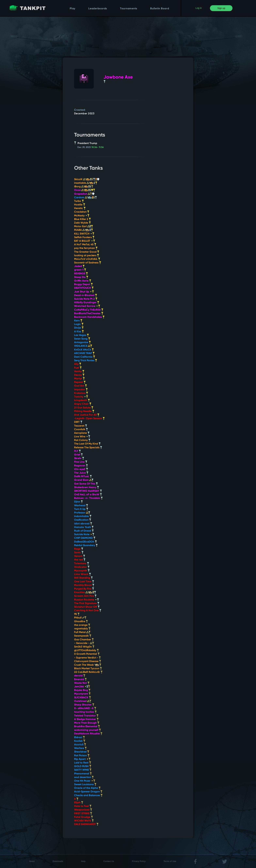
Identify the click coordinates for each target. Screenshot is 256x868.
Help (83, 861)
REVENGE (81, 274)
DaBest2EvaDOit (86, 542)
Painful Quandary (86, 545)
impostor (81, 390)
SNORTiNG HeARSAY (88, 491)
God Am (81, 386)
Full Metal (82, 632)
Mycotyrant (82, 694)
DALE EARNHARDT (86, 824)
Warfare (80, 748)
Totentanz (82, 564)
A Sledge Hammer (86, 719)
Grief (79, 455)
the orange (82, 625)
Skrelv (79, 458)
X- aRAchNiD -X (85, 708)
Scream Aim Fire (85, 596)
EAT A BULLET (85, 241)
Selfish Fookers (84, 237)
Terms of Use (170, 861)
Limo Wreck (83, 574)
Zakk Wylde (83, 223)
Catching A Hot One (88, 611)
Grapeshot (84, 194)
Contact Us (109, 861)
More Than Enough (87, 723)
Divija (79, 328)
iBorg (84, 187)
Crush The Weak (88, 665)
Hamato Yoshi (84, 527)
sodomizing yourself (88, 730)
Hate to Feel (83, 806)
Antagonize (83, 342)
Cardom (86, 198)
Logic (79, 324)
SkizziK (87, 179)
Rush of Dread (84, 531)
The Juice (81, 473)
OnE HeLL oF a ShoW (88, 495)
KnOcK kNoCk (84, 350)
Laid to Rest (83, 763)
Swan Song (82, 339)
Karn (78, 321)
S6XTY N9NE (83, 770)
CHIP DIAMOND (85, 538)
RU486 (84, 230)
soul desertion (84, 777)
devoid (80, 676)
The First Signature (87, 603)
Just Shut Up (84, 292)
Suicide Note (84, 535)
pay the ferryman (86, 248)
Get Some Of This (86, 484)
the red (80, 560)
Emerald (80, 680)
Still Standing (84, 578)
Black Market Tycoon (88, 669)
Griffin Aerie (83, 281)
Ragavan (81, 466)
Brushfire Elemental (87, 727)
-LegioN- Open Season (89, 419)
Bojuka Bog (82, 690)
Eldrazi (80, 738)
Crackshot (82, 212)
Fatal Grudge (84, 817)
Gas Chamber (84, 640)
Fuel (78, 368)
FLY (78, 451)
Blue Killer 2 (83, 219)
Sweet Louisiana (85, 785)
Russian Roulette (87, 600)
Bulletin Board (160, 9)
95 (77, 614)
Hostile (80, 205)
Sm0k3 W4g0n (84, 647)
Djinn (79, 502)
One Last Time (84, 582)
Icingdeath (82, 400)
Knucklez (85, 592)
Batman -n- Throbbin (88, 498)
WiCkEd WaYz (84, 821)
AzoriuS (80, 745)
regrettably (82, 629)
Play (72, 9)
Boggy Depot (84, 284)
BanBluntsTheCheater (89, 314)
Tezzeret (81, 426)
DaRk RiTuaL (83, 477)
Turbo (79, 201)
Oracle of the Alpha (87, 788)
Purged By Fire (84, 589)
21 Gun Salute (84, 408)
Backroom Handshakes (89, 317)
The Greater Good (87, 252)
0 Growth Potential (87, 654)
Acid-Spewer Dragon (88, 792)
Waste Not (82, 683)
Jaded (79, 266)
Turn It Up (81, 509)
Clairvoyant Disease (88, 661)
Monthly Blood (84, 585)
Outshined (83, 701)
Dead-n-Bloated (86, 295)
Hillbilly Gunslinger (87, 303)
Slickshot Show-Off (87, 607)
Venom (80, 556)
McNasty (82, 216)
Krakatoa (81, 393)
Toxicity (81, 397)
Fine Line (81, 462)
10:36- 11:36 (98, 147)
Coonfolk (81, 430)
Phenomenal (83, 774)
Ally (78, 364)
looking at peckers (87, 256)
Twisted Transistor (86, 716)
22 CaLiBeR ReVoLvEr (88, 672)
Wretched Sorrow (87, 306)
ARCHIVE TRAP (84, 353)
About (32, 861)
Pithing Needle (84, 411)
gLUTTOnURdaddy (87, 650)
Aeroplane (82, 433)
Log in (199, 8)
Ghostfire (81, 622)
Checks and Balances (88, 795)
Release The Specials (88, 448)
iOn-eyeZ (81, 469)
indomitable (83, 516)
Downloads (58, 861)
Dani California (85, 357)
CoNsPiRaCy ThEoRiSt (89, 310)
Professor (82, 513)
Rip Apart (82, 759)
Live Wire (82, 437)
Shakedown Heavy (87, 487)
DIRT (78, 422)
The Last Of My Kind (87, 444)
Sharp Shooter (84, 705)
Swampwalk (83, 636)
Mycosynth (82, 571)
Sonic (79, 553)
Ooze (85, 190)
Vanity (79, 372)
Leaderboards (98, 9)
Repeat (80, 382)
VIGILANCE (83, 346)
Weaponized (83, 810)
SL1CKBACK (83, 698)
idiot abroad (83, 524)
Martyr (80, 379)
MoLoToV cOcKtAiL (87, 259)
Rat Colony (82, 440)
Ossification (83, 520)
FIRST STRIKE (83, 814)
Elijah (79, 803)
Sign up (221, 8)
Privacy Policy (139, 861)
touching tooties (85, 712)
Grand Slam (84, 480)
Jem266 (82, 687)
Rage (79, 549)
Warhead (81, 506)
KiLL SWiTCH (84, 234)
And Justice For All (87, 415)
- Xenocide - (84, 643)
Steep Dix (81, 277)
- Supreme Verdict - (88, 658)
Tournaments (129, 9)
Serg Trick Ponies (86, 361)
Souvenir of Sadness (88, 263)
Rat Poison (82, 756)
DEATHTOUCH (84, 288)
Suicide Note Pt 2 (86, 299)
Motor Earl (84, 227)
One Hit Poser (85, 781)
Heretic (80, 208)
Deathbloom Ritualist (88, 734)
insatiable (86, 183)
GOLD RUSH (83, 766)
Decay (79, 375)
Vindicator (82, 567)
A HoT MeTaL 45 (85, 245)
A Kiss (79, 332)
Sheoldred (82, 752)
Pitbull (80, 618)
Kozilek (80, 741)
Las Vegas (82, 335)
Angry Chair (83, 404)
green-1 (80, 270)
